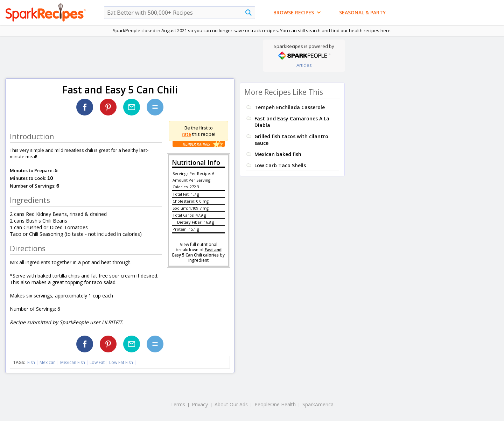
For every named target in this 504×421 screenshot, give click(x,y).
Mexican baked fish (278, 154)
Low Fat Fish (121, 362)
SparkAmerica (318, 404)
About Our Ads (231, 404)
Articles (304, 65)
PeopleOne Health (275, 404)
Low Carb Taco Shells (280, 165)
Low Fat (97, 362)
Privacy (200, 404)
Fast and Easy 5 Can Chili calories (197, 252)
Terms (178, 404)
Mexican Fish (73, 362)
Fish (31, 362)
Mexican (48, 362)
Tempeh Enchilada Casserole (290, 107)
